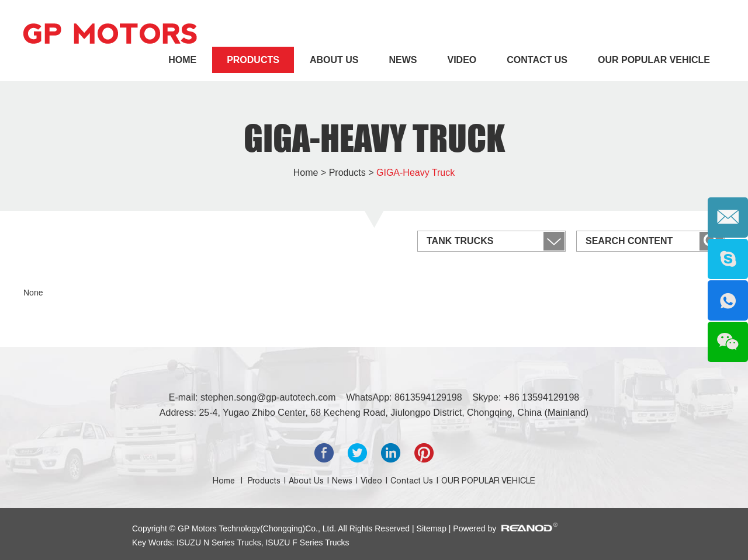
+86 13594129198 (541, 397)
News (403, 60)
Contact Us (537, 60)
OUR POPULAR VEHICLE (654, 60)
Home (182, 60)
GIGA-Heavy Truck (374, 138)
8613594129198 (428, 397)
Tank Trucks (460, 241)
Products (253, 60)
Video (462, 60)
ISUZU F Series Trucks (307, 542)
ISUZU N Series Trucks (219, 542)
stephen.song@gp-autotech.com (268, 397)
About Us (334, 60)
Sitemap (433, 528)
